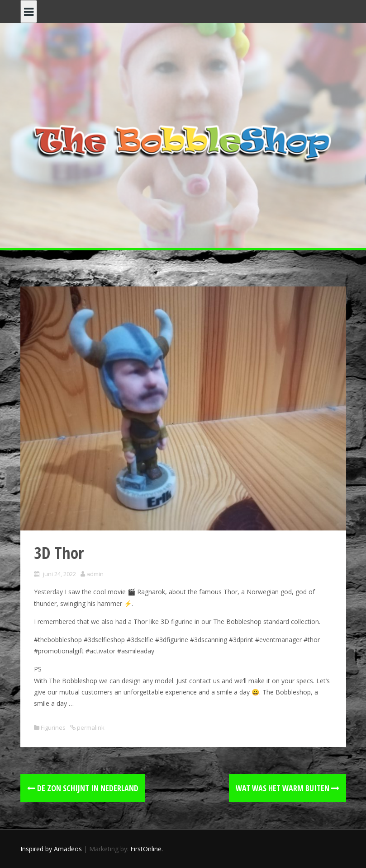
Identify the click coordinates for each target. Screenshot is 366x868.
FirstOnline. (147, 849)
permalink (90, 727)
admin (95, 574)
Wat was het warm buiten (288, 788)
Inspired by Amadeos (51, 849)
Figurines (53, 727)
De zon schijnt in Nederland (83, 788)
